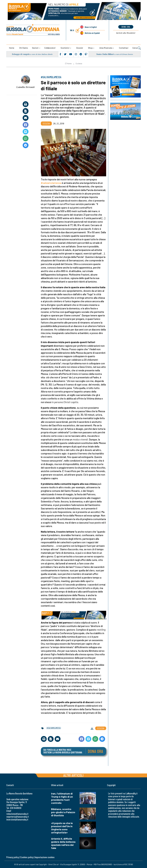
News (91, 27)
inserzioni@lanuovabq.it (17, 819)
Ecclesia (79, 64)
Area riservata (106, 48)
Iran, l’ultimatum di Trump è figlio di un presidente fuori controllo (62, 798)
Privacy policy (13, 857)
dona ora (126, 27)
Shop (90, 48)
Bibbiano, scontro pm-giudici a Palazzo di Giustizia (63, 812)
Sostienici (65, 48)
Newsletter (126, 33)
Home (12, 48)
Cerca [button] (137, 48)
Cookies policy (27, 857)
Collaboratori (50, 48)
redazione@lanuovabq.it (17, 814)
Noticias (92, 33)
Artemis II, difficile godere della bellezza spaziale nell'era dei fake (63, 843)
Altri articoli (73, 775)
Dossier (80, 48)
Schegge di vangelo (21, 54)
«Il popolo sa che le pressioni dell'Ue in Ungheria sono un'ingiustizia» (62, 828)
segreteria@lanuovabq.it (18, 817)
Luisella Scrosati (25, 87)
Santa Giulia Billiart (105, 54)
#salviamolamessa (51, 183)
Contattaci (124, 48)
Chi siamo (24, 48)
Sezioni (35, 48)
